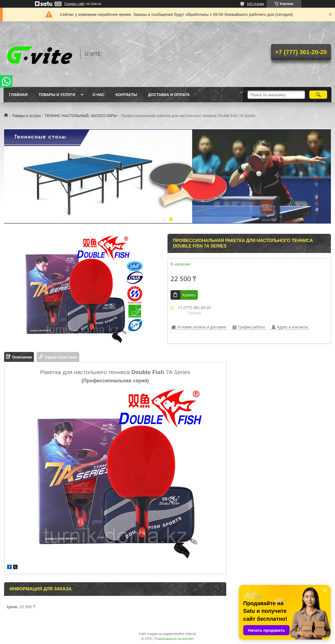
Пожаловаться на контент (174, 639)
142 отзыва (255, 4)
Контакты (126, 95)
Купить (189, 295)
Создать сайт (75, 4)
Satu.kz (191, 634)
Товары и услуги (57, 95)
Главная (18, 95)
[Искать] (318, 95)
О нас (99, 95)
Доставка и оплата (169, 95)
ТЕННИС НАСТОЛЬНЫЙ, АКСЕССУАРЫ (81, 116)
